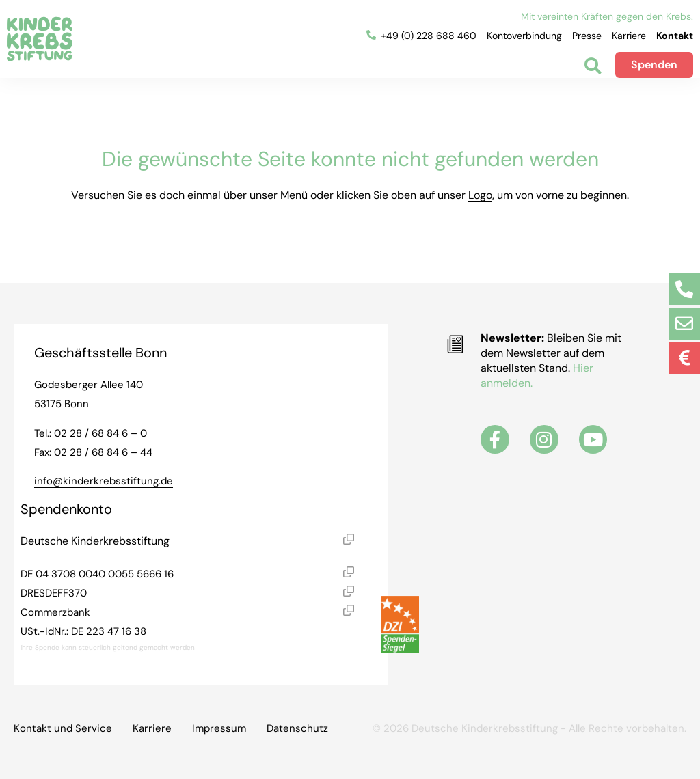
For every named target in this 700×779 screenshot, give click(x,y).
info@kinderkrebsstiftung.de (104, 481)
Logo (480, 195)
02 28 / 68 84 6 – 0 (100, 433)
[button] (349, 541)
